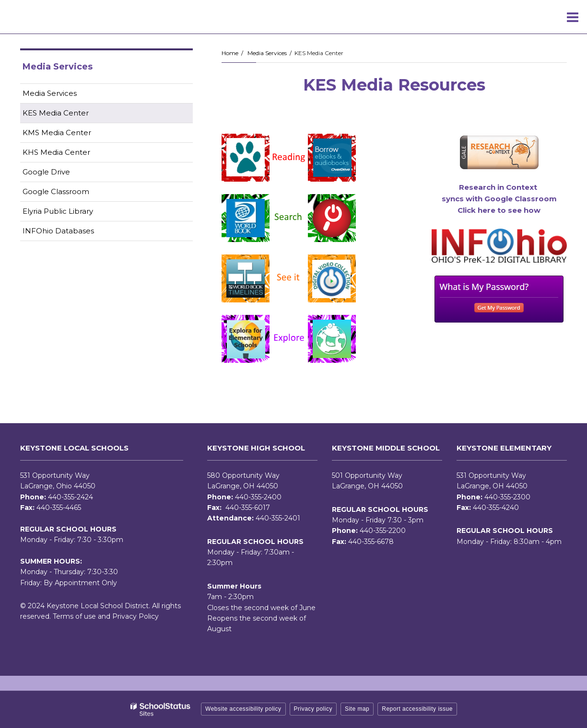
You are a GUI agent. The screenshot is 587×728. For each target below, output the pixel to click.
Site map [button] (357, 709)
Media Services (267, 53)
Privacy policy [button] (313, 709)
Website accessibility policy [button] (243, 709)
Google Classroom (71, 193)
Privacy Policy (135, 616)
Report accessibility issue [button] (417, 709)
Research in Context (499, 187)
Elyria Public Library (73, 213)
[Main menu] (573, 17)
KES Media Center (56, 113)
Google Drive (61, 174)
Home (230, 53)
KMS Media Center (57, 133)
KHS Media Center (56, 152)
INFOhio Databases (73, 233)
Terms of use (74, 616)
